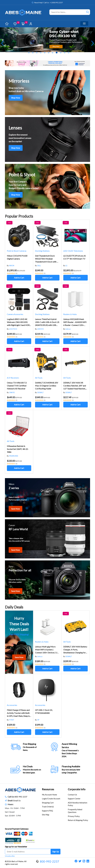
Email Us (17, 800)
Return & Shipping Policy (78, 820)
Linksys (68, 329)
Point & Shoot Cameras (17, 251)
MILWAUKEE (14, 456)
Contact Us (72, 795)
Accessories (12, 705)
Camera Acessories (15, 314)
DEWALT (40, 392)
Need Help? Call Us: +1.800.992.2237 (49, 3)
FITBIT (12, 720)
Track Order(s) (48, 807)
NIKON (12, 266)
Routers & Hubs (70, 314)
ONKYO (12, 392)
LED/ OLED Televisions (73, 251)
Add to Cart (19, 278)
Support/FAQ (47, 811)
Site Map (46, 815)
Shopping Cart (48, 803)
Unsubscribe (10, 856)
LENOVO (41, 329)
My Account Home (49, 795)
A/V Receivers (13, 378)
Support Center (74, 799)
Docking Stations (42, 251)
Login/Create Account (51, 799)
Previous (2, 43)
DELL (39, 266)
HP (38, 720)
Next (93, 43)
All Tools (39, 378)
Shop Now (16, 98)
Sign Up (56, 852)
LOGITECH (13, 329)
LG (66, 266)
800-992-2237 (21, 797)
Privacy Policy (74, 816)
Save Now (15, 509)
